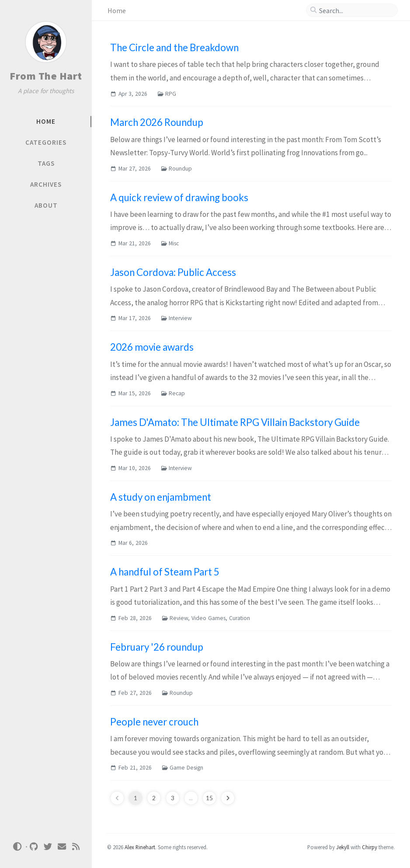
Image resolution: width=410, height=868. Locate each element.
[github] (34, 847)
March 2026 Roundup (157, 122)
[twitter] (48, 847)
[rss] (76, 847)
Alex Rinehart (140, 847)
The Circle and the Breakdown (174, 47)
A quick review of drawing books (179, 197)
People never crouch (154, 722)
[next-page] (228, 798)
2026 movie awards (152, 347)
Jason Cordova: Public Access (173, 272)
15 (209, 798)
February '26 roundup (157, 647)
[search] (355, 10)
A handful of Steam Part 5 (165, 572)
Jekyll (343, 847)
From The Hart (46, 76)
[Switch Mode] (17, 847)
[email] (62, 847)
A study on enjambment (161, 497)
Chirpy (370, 847)
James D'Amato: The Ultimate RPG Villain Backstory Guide (235, 422)
